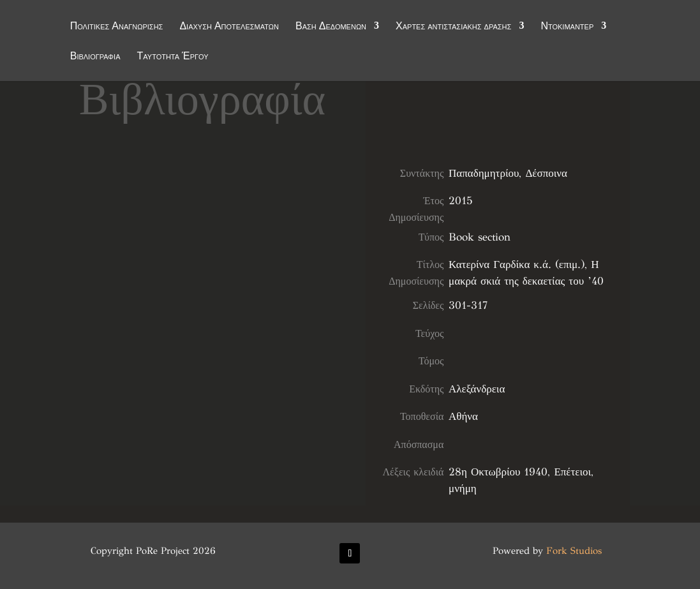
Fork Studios (574, 551)
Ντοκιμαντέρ (567, 27)
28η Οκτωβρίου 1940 (498, 472)
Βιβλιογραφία (95, 57)
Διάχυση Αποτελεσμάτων (229, 27)
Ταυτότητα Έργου (173, 57)
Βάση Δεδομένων (331, 27)
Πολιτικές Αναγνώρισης (117, 27)
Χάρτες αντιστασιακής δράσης (453, 27)
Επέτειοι (572, 472)
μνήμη (463, 488)
